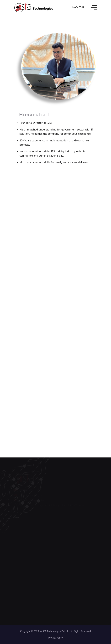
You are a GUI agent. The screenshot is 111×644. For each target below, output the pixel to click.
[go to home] (34, 7)
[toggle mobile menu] (94, 7)
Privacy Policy (55, 638)
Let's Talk (78, 7)
